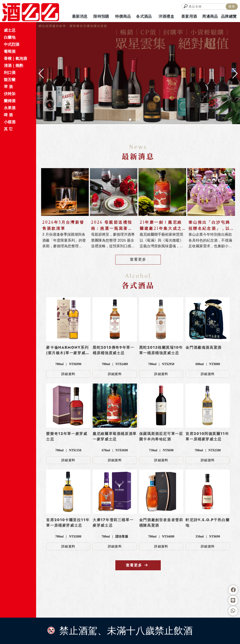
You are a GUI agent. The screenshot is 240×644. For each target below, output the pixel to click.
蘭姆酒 (10, 101)
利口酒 (10, 73)
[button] (130, 120)
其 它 (8, 129)
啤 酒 (8, 115)
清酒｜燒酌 (14, 66)
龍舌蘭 (10, 80)
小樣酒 (10, 122)
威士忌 (10, 30)
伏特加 (10, 94)
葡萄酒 (10, 51)
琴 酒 (8, 87)
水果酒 (10, 108)
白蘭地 (10, 37)
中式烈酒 (12, 44)
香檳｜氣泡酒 (15, 58)
